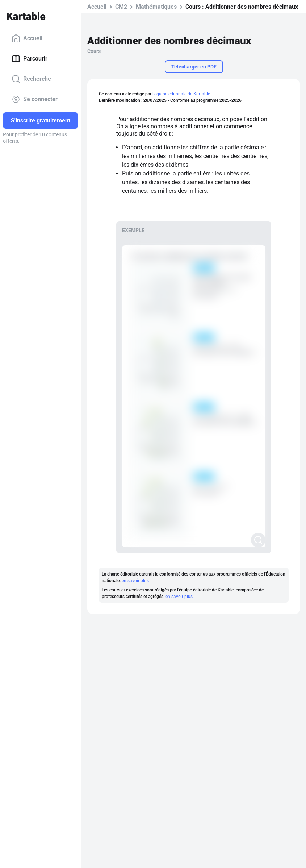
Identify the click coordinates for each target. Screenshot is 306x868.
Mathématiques (156, 7)
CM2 (121, 7)
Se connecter (35, 99)
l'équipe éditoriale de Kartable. (182, 94)
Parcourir (30, 59)
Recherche (31, 79)
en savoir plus (135, 581)
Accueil (27, 38)
